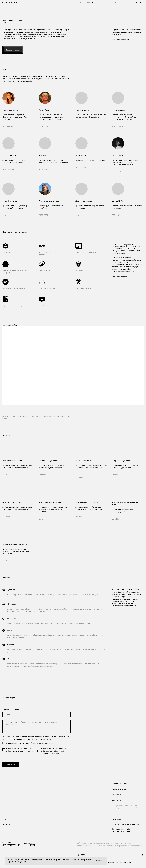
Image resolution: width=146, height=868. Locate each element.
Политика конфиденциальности (126, 824)
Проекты (6, 824)
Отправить (11, 764)
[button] (114, 2)
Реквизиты (116, 820)
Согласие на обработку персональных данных (122, 830)
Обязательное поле (11, 710)
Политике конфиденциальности (58, 860)
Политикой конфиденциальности (22, 751)
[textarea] (36, 726)
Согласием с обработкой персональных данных (53, 752)
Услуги (5, 820)
